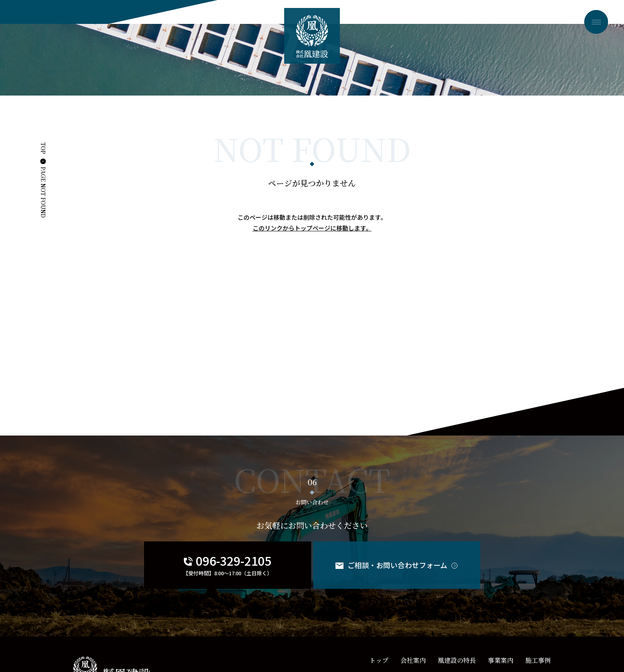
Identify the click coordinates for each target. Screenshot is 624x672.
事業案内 (501, 660)
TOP (43, 148)
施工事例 (538, 660)
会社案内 (413, 660)
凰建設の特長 (457, 660)
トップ (379, 660)
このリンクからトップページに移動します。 (312, 228)
